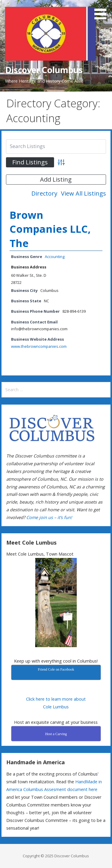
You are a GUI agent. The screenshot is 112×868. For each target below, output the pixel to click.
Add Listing (56, 179)
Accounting (55, 257)
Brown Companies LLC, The (50, 229)
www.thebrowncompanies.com (39, 346)
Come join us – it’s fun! (49, 517)
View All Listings (83, 193)
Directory (44, 193)
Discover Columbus (44, 70)
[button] (102, 11)
